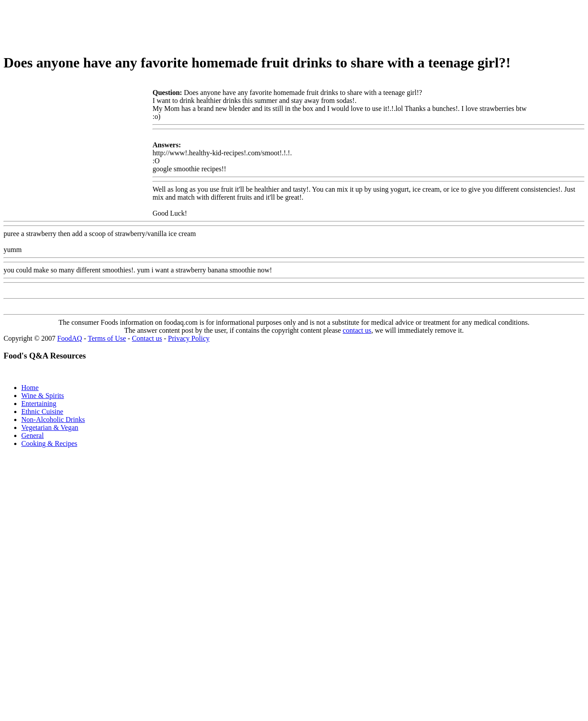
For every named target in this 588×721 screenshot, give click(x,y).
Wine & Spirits (43, 396)
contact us (357, 330)
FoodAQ (70, 338)
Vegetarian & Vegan (50, 427)
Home (30, 388)
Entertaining (39, 404)
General (33, 435)
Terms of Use (107, 338)
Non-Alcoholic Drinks (53, 420)
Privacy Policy (189, 338)
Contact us (147, 338)
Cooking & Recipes (49, 443)
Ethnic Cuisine (42, 412)
